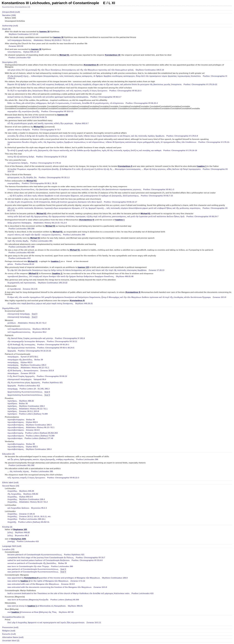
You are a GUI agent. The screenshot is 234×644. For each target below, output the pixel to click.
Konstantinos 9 (91, 65)
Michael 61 (64, 55)
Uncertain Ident (11, 641)
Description (117, 183)
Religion (9, 631)
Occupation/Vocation (117, 620)
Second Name (117, 504)
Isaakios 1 (202, 166)
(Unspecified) (11, 12)
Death (117, 43)
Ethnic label (10, 482)
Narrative (117, 18)
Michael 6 (33, 273)
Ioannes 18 (44, 32)
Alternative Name (13, 637)
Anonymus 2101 (19, 539)
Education (117, 466)
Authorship (10, 26)
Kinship (117, 534)
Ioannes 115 (83, 267)
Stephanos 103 (20, 529)
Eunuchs (9, 634)
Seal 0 (35, 314)
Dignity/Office (117, 379)
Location (117, 581)
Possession (10, 627)
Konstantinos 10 (113, 55)
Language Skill (12, 546)
